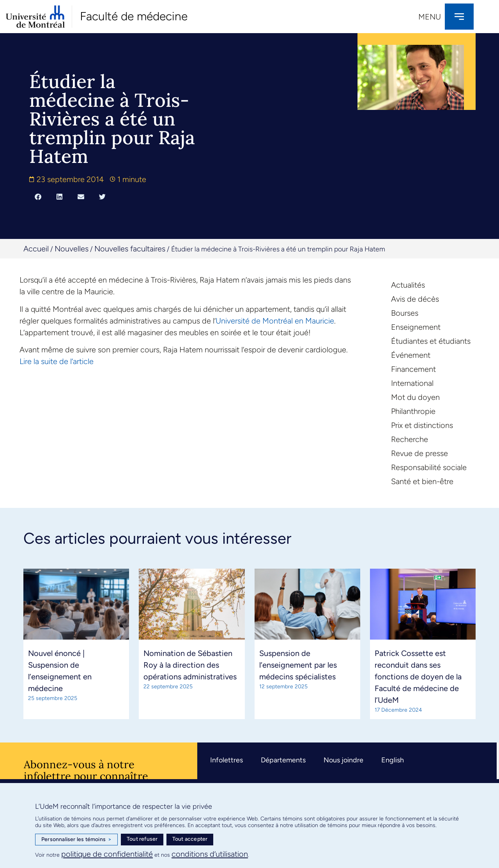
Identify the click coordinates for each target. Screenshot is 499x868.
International (412, 383)
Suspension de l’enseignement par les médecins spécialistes (298, 665)
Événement (411, 355)
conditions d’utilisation (210, 854)
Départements (283, 760)
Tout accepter (190, 839)
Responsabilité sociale (429, 467)
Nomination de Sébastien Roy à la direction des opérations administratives (190, 665)
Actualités (408, 285)
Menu (430, 17)
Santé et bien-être (422, 481)
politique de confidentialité (107, 854)
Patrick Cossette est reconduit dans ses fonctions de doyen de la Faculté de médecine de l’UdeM (418, 677)
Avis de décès (415, 299)
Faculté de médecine (134, 16)
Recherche (410, 439)
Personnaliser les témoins (76, 840)
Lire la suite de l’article (57, 361)
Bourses (405, 313)
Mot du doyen (415, 397)
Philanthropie (413, 411)
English (393, 760)
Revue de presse (419, 453)
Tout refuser (142, 839)
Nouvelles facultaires (130, 249)
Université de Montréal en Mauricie (275, 321)
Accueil (36, 249)
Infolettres (226, 760)
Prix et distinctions (422, 425)
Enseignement (416, 327)
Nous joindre (343, 760)
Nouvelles (72, 249)
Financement (413, 369)
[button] (38, 196)
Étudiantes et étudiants (431, 341)
